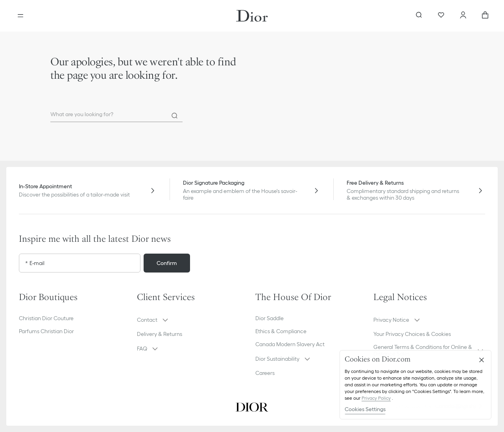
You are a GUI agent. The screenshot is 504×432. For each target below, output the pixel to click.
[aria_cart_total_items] (485, 16)
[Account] (463, 16)
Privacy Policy (376, 398)
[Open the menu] (20, 16)
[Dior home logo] (252, 16)
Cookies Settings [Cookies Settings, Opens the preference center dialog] (365, 409)
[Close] (482, 360)
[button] (193, 320)
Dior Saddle (270, 318)
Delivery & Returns (160, 334)
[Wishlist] (441, 16)
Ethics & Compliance (281, 331)
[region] (415, 385)
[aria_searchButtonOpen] (419, 16)
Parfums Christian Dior (46, 331)
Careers (265, 373)
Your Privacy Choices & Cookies (412, 334)
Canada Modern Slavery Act (290, 344)
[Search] (175, 116)
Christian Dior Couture (46, 318)
